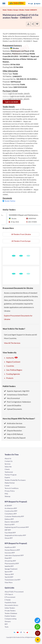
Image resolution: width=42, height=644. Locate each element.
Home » (5, 10)
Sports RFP (9, 572)
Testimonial (9, 472)
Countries (10, 366)
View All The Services (12, 343)
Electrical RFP (10, 524)
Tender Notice (10, 201)
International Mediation (15, 427)
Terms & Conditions (12, 488)
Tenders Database (11, 613)
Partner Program (11, 475)
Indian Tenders (10, 608)
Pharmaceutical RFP (12, 563)
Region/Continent (13, 362)
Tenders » (11, 10)
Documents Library (11, 605)
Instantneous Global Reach (16, 395)
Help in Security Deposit (15, 438)
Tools (7, 627)
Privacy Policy (10, 491)
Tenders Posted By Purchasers (15, 480)
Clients (7, 469)
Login (31, 4)
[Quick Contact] (38, 620)
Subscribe (8, 467)
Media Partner (10, 483)
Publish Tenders (9, 386)
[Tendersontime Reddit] (27, 632)
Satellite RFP (9, 566)
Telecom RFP (9, 574)
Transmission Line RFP (13, 580)
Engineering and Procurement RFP (17, 527)
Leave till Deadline (13, 405)
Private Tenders (10, 611)
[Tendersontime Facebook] (21, 632)
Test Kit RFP (9, 577)
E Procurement (10, 597)
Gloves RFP (9, 538)
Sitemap (8, 496)
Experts (7, 477)
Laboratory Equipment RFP (14, 555)
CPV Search (9, 594)
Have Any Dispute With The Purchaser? (19, 419)
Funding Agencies (13, 374)
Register (37, 4)
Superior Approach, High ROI (17, 391)
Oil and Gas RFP (10, 561)
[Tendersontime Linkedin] (15, 632)
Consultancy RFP (11, 514)
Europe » (16, 10)
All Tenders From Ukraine (21, 234)
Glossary (8, 621)
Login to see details (12, 102)
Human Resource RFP (12, 550)
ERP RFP (8, 530)
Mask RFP (8, 558)
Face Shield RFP (10, 533)
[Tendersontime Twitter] (24, 632)
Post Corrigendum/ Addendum (17, 402)
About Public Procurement (14, 592)
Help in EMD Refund (13, 434)
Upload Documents (13, 409)
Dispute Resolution (13, 431)
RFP (6, 624)
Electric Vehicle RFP (12, 522)
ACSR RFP (8, 506)
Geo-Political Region (14, 370)
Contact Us (9, 461)
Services (8, 464)
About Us (8, 458)
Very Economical (12, 398)
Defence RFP (9, 519)
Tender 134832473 (31, 10)
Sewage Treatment (11, 569)
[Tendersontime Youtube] (18, 632)
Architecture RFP (11, 508)
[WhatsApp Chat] (38, 627)
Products (10, 378)
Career (7, 486)
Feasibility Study (10, 602)
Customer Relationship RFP (14, 516)
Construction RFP (11, 511)
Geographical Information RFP (15, 535)
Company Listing (11, 619)
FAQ (6, 494)
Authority (12, 358)
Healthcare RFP (10, 547)
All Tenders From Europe (21, 241)
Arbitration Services (13, 423)
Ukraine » (22, 10)
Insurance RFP (10, 553)
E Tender (8, 600)
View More (9, 582)
